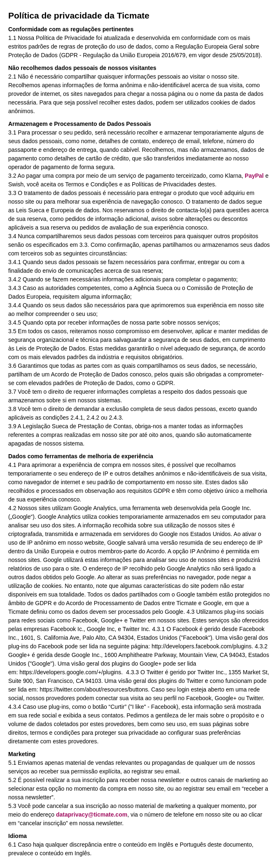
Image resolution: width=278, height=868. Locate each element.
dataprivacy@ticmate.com (92, 815)
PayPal (254, 176)
